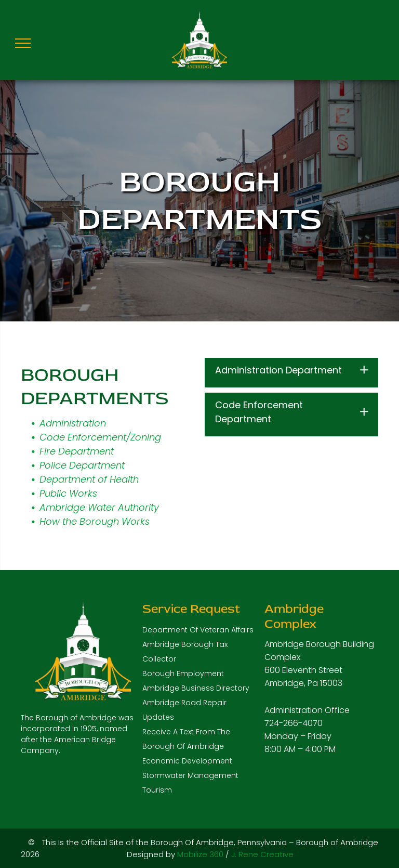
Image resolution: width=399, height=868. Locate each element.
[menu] (23, 43)
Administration (73, 423)
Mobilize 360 (200, 854)
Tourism (157, 790)
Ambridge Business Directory (196, 688)
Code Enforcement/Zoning (100, 437)
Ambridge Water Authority (99, 507)
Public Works (68, 493)
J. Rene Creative (262, 854)
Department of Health (89, 479)
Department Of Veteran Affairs (198, 630)
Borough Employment (183, 673)
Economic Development (187, 761)
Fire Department (77, 451)
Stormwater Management (190, 775)
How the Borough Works (95, 521)
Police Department (82, 465)
